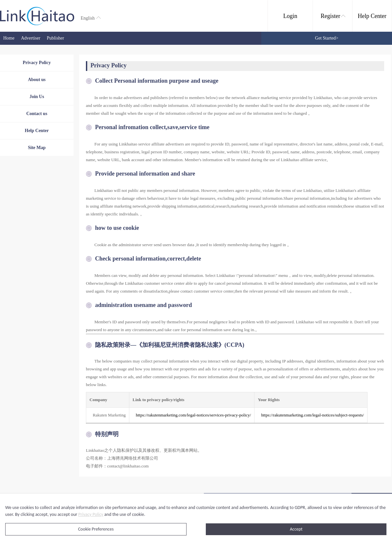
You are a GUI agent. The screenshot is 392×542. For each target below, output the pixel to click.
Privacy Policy (91, 514)
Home (9, 38)
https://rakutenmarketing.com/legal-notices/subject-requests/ (312, 415)
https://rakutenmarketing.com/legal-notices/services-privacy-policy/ (194, 415)
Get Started (327, 38)
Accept (296, 529)
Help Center (372, 16)
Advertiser (31, 38)
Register (333, 16)
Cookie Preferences (96, 529)
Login (290, 16)
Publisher (55, 38)
